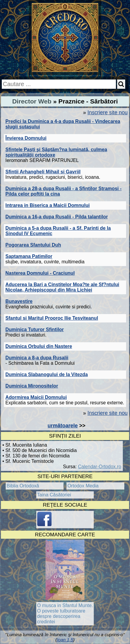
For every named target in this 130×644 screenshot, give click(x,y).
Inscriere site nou (108, 112)
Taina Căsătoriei (54, 495)
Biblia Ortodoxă (23, 486)
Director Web (32, 101)
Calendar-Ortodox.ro (99, 467)
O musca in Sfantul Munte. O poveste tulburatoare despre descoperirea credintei (65, 614)
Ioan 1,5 (65, 640)
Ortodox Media (83, 486)
